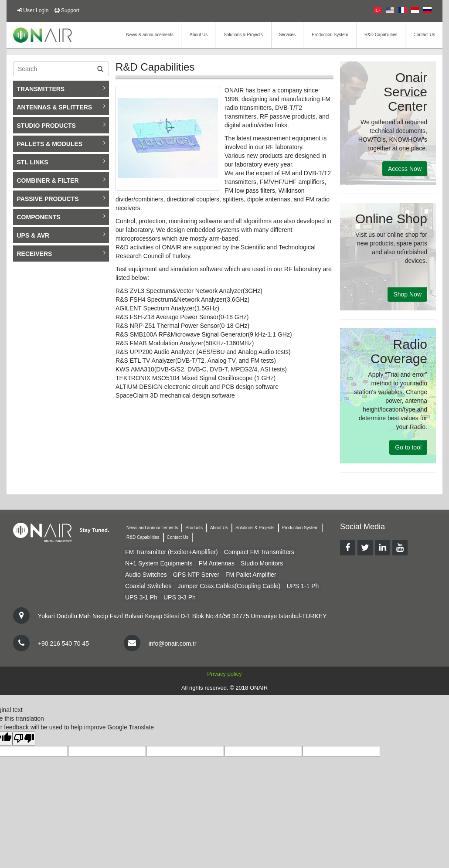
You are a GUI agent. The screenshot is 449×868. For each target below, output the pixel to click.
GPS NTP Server (196, 575)
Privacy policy (224, 674)
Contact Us (424, 35)
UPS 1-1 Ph (303, 586)
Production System (330, 35)
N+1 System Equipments (159, 563)
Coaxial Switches (148, 586)
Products (194, 528)
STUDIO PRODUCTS (61, 125)
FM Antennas (216, 563)
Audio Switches (146, 575)
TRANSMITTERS (61, 89)
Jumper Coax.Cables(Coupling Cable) (229, 586)
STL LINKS (61, 162)
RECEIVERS (61, 253)
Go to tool (408, 447)
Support (70, 10)
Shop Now (407, 294)
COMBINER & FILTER (61, 180)
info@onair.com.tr (173, 643)
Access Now (405, 169)
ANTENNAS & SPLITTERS (61, 107)
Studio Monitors (262, 563)
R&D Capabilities (381, 35)
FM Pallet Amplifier (251, 575)
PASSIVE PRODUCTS (61, 198)
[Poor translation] (24, 739)
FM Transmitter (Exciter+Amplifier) (172, 552)
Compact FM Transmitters (259, 552)
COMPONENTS (61, 217)
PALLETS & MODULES (61, 143)
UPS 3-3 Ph (180, 597)
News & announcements (150, 35)
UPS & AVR (61, 235)
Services (287, 35)
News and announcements (152, 528)
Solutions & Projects (243, 35)
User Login (36, 10)
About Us (199, 35)
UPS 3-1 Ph (141, 597)
